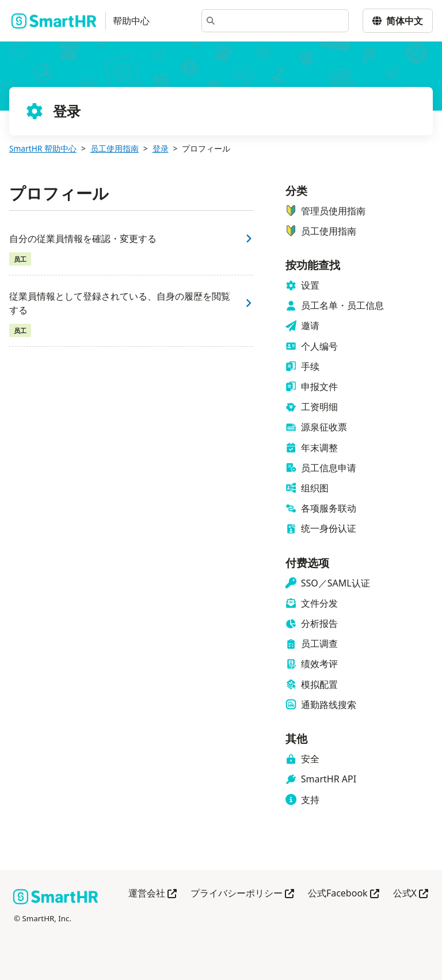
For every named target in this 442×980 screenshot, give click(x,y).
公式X (411, 894)
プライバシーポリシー (242, 894)
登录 (161, 148)
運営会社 (153, 894)
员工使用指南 (115, 148)
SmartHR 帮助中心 (43, 148)
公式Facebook (344, 894)
